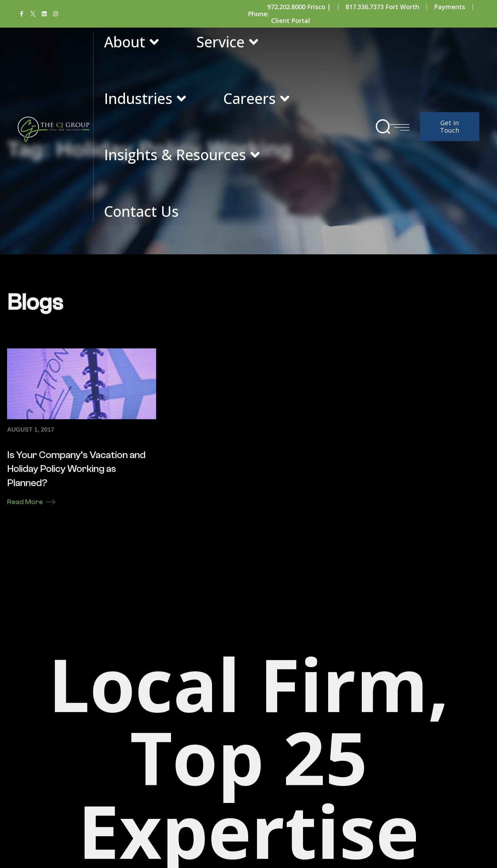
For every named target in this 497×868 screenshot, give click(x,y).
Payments (450, 7)
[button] (383, 127)
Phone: (258, 14)
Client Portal (291, 21)
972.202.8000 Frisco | (299, 7)
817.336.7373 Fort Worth (382, 7)
